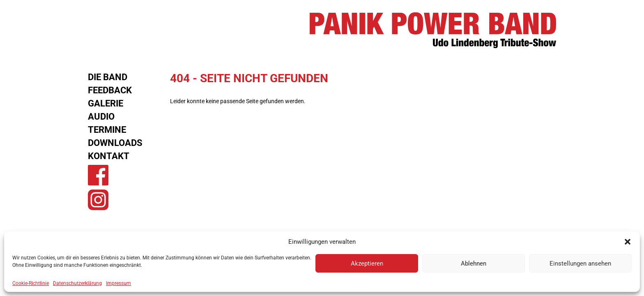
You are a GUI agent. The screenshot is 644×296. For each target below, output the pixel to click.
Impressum (118, 283)
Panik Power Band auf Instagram (98, 200)
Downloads (115, 143)
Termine (107, 130)
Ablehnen (474, 264)
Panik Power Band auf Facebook (98, 175)
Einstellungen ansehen (580, 264)
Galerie (106, 103)
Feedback (110, 90)
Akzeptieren (367, 264)
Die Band (108, 77)
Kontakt (109, 156)
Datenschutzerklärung (77, 283)
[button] (628, 242)
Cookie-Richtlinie (31, 283)
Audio (101, 117)
